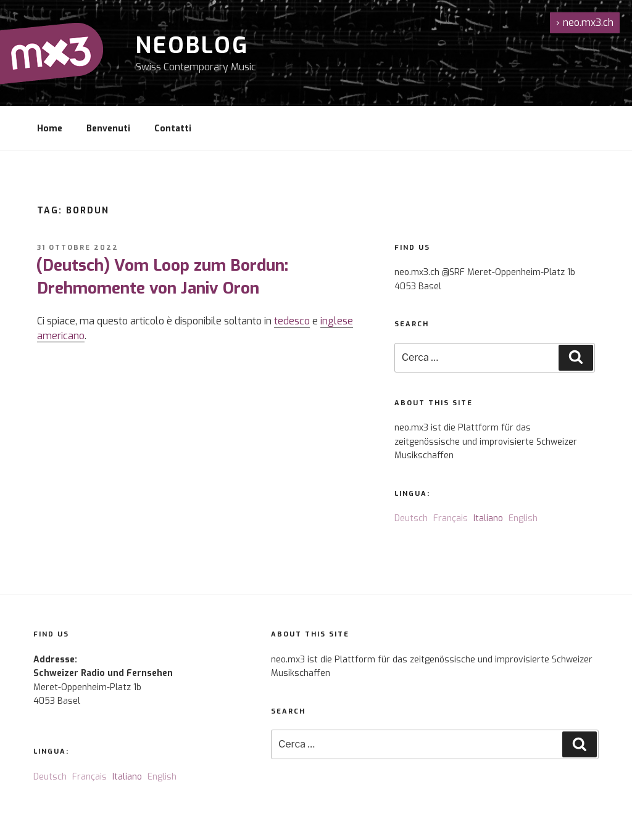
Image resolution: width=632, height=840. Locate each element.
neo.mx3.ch (585, 23)
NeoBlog (192, 46)
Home (50, 129)
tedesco (292, 321)
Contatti (173, 129)
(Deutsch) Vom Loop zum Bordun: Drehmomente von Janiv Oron (162, 277)
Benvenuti (108, 129)
